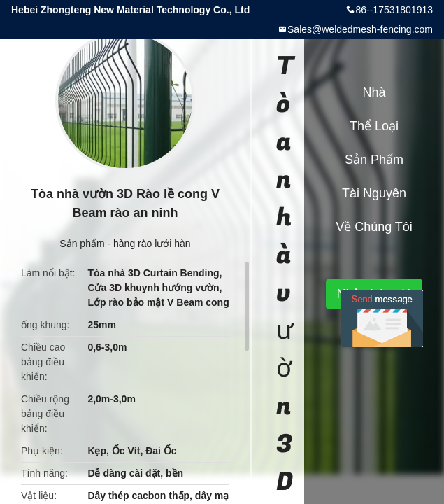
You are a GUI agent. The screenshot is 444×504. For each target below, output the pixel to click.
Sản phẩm (82, 244)
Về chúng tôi (374, 227)
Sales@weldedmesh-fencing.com (360, 29)
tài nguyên (374, 193)
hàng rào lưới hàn (152, 244)
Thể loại (374, 126)
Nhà (374, 92)
